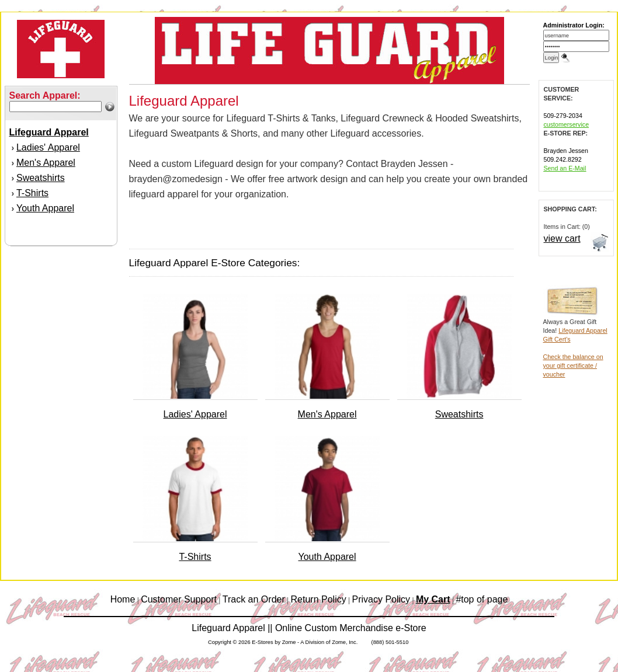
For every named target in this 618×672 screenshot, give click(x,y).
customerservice (567, 124)
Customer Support (179, 599)
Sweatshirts (41, 178)
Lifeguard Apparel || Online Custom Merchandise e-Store (309, 628)
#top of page (482, 599)
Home (123, 599)
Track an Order (254, 599)
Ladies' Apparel (48, 147)
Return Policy (319, 599)
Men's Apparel (46, 163)
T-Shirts (32, 193)
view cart (562, 238)
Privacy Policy (381, 599)
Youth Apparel (45, 208)
